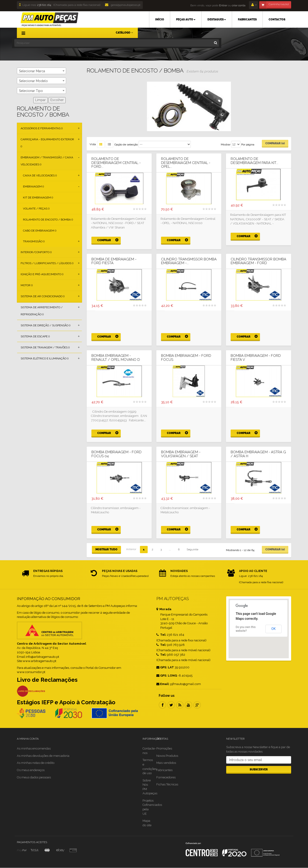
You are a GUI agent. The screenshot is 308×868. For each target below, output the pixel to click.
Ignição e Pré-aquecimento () (42, 274)
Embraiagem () (33, 187)
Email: (163, 684)
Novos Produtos (167, 756)
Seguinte (192, 549)
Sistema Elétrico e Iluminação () (45, 358)
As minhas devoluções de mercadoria (43, 756)
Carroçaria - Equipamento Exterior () (47, 143)
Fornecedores (166, 777)
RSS (180, 705)
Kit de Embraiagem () (38, 198)
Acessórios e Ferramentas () (42, 128)
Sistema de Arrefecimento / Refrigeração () (42, 311)
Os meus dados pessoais (34, 777)
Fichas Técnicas (167, 784)
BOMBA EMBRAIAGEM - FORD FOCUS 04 (116, 454)
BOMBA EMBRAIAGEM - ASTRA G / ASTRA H (258, 454)
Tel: (161, 635)
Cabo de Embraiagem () (40, 231)
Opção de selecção (126, 145)
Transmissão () (34, 241)
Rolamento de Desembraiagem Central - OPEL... (186, 163)
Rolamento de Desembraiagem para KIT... (254, 161)
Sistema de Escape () (35, 336)
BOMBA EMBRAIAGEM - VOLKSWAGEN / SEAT (181, 454)
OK (274, 629)
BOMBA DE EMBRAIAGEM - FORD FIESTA (114, 261)
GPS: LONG (167, 676)
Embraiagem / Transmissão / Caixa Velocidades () (47, 161)
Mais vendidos (166, 763)
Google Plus (197, 705)
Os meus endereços (31, 770)
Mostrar (226, 145)
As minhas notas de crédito (36, 763)
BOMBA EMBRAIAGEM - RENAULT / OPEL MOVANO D (116, 358)
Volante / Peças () (36, 209)
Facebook (162, 705)
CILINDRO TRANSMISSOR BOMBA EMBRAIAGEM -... (189, 261)
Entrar (223, 5)
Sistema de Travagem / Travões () (45, 347)
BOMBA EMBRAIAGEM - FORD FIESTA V (256, 358)
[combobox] (41, 71)
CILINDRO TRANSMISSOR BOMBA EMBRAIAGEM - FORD (258, 261)
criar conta (239, 5)
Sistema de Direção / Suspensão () (45, 325)
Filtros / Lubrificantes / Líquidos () (47, 263)
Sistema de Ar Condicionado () (43, 296)
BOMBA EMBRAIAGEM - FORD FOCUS (186, 358)
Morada (164, 609)
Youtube (188, 705)
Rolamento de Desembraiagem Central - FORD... (116, 163)
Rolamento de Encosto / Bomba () (48, 220)
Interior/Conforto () (36, 252)
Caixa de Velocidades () (40, 175)
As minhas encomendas (34, 748)
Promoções (164, 748)
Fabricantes (164, 770)
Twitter (171, 705)
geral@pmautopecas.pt (123, 5)
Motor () (27, 285)
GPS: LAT (165, 667)
